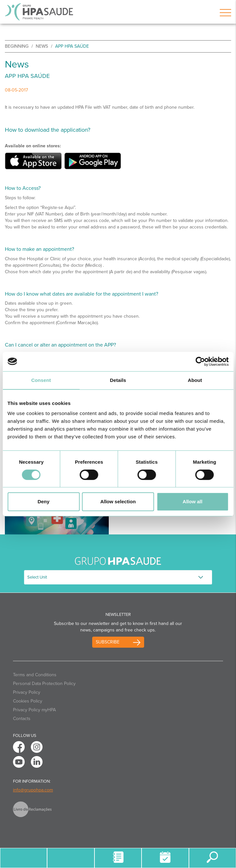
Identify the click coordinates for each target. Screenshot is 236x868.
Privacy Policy (27, 692)
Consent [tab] (41, 380)
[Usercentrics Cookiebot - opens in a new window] (200, 361)
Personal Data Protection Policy (44, 684)
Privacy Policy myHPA (34, 710)
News (42, 46)
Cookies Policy (28, 701)
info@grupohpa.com (33, 790)
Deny (44, 501)
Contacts (22, 719)
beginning (17, 46)
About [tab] (195, 380)
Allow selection (118, 501)
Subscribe (108, 642)
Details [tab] (118, 380)
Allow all (193, 501)
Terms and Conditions (35, 675)
